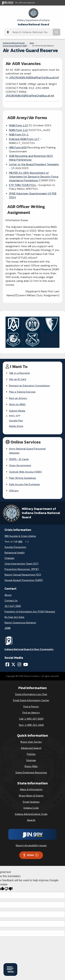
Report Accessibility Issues (31, 841)
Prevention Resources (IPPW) (22, 565)
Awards (31, 816)
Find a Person (31, 702)
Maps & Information (31, 785)
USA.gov (14, 486)
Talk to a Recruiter (19, 373)
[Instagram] (19, 660)
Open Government (20, 461)
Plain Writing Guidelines (23, 474)
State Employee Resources (31, 768)
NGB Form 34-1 (19, 135)
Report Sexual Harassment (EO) (23, 570)
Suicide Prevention (15, 543)
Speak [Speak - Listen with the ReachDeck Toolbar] (31, 851)
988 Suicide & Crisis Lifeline (20, 532)
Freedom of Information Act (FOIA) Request (30, 607)
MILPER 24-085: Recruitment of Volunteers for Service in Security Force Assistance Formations (34, 177)
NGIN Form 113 (18, 125)
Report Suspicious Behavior (20, 618)
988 (20, 537)
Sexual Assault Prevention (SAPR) (24, 576)
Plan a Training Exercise (22, 392)
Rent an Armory (18, 398)
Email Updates (31, 797)
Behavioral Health (15, 548)
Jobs (32, 43)
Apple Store (16, 426)
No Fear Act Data (14, 613)
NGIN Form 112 (18, 130)
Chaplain (9, 554)
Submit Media (17, 411)
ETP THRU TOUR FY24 (23, 185)
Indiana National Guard (33, 23)
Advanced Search (31, 744)
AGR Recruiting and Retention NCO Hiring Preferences (31, 158)
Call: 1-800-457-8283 (31, 715)
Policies (31, 750)
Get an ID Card (18, 379)
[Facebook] (7, 660)
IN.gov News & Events (31, 791)
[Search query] (31, 32)
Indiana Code (31, 804)
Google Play (16, 421)
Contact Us (11, 596)
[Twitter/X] (13, 660)
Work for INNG (17, 404)
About (8, 591)
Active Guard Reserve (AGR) (15, 46)
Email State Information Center (31, 696)
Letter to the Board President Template (34, 164)
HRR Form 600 (18, 147)
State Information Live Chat (31, 690)
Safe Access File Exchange (24, 480)
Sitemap (31, 756)
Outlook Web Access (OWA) (25, 467)
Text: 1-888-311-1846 (31, 721)
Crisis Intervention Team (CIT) (21, 559)
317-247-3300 (13, 602)
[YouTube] (26, 660)
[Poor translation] (8, 885)
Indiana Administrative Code (31, 810)
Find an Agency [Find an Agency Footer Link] (31, 708)
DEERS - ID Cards (19, 455)
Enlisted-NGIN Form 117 (24, 139)
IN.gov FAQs (31, 762)
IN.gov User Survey (31, 738)
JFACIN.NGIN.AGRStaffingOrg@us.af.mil (34, 77)
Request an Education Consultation (29, 386)
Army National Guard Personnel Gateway (33, 449)
